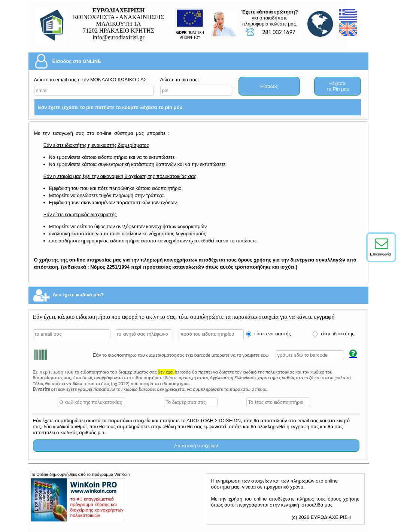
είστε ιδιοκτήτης (338, 334)
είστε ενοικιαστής (273, 334)
